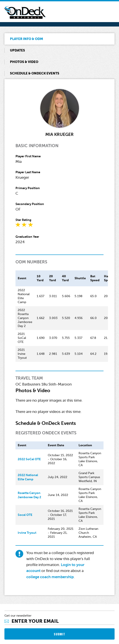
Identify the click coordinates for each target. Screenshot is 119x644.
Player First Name (28, 156)
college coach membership (50, 577)
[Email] (59, 621)
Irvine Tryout (27, 533)
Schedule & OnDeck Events (35, 73)
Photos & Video (24, 62)
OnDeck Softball (25, 12)
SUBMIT (59, 634)
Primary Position (28, 188)
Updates (17, 50)
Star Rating (23, 220)
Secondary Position (30, 204)
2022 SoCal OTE (29, 459)
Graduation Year (27, 237)
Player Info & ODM (27, 39)
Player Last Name (28, 172)
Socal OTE (25, 515)
